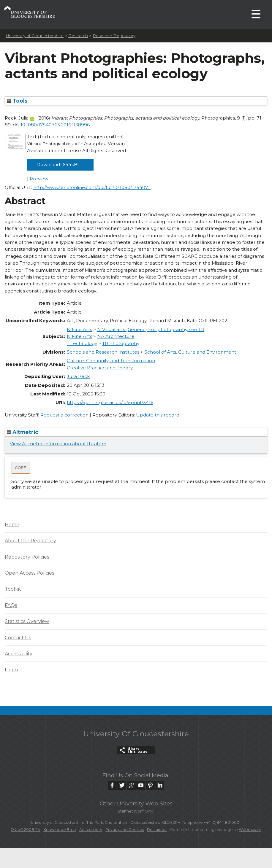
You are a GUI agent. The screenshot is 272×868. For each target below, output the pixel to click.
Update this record (158, 415)
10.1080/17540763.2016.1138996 (55, 125)
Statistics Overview (27, 621)
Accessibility (19, 654)
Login (11, 670)
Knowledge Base (60, 830)
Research (78, 36)
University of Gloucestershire (35, 36)
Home (12, 525)
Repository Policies (27, 557)
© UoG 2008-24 (25, 830)
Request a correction (64, 415)
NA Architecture (116, 336)
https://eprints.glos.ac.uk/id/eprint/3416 (110, 402)
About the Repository (30, 541)
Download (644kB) (58, 164)
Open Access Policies (29, 573)
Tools (17, 101)
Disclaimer (157, 830)
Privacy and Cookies (125, 830)
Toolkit (13, 589)
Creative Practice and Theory (100, 368)
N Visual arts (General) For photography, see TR (151, 329)
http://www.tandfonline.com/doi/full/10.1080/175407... (92, 187)
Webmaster (250, 830)
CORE (21, 468)
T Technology (82, 343)
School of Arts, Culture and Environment (190, 352)
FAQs (11, 605)
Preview (39, 179)
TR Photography (121, 343)
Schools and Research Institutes (103, 352)
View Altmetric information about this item (58, 444)
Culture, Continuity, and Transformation (111, 361)
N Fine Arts (79, 329)
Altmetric (23, 432)
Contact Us (18, 638)
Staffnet (125, 811)
